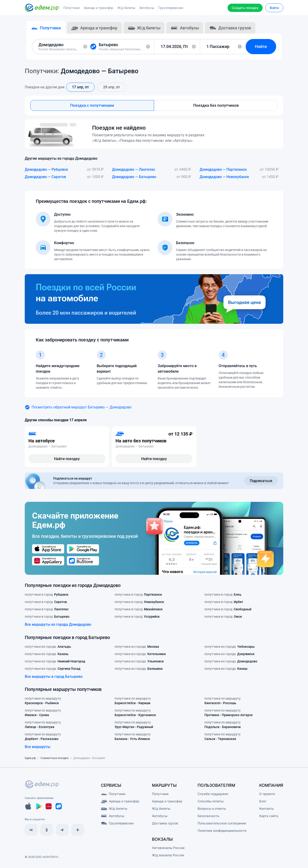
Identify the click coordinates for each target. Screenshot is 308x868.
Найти (263, 48)
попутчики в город (47, 596)
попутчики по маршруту (43, 703)
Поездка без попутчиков (216, 107)
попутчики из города (48, 648)
